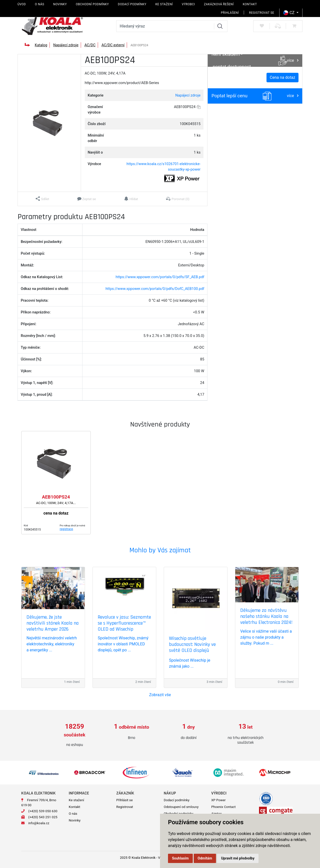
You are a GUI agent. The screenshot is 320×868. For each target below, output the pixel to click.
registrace (66, 529)
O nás (39, 4)
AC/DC (90, 45)
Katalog (41, 45)
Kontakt (250, 4)
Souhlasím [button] (180, 858)
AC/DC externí (113, 45)
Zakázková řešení (219, 4)
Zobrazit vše (160, 695)
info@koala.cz (39, 821)
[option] (74, 732)
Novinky (60, 4)
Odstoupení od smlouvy (181, 805)
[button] (42, 199)
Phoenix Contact (223, 805)
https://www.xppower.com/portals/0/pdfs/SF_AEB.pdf (160, 277)
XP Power (218, 798)
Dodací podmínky (132, 4)
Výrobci (188, 4)
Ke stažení (164, 4)
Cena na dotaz (282, 77)
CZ (289, 13)
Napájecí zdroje (66, 45)
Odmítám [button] (205, 858)
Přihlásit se (124, 798)
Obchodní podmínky (92, 4)
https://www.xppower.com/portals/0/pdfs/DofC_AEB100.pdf (155, 289)
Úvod (22, 4)
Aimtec (216, 812)
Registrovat (125, 805)
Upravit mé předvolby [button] (238, 858)
